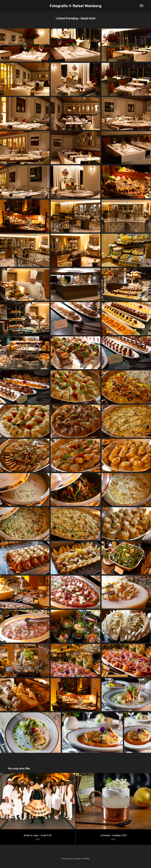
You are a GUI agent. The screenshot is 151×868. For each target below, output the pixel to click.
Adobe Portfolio (82, 859)
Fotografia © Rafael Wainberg (76, 6)
